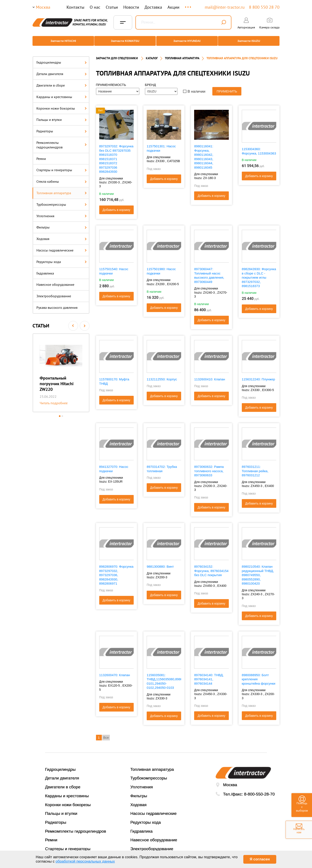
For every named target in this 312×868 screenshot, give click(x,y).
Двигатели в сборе (62, 81)
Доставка (153, 7)
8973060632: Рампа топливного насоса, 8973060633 (209, 467)
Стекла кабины (62, 178)
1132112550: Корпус (162, 375)
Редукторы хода (62, 258)
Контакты (75, 7)
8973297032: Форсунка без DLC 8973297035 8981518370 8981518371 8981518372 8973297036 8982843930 (116, 155)
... (188, 5)
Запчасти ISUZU (250, 41)
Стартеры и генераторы (62, 166)
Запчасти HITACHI (62, 41)
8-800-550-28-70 (259, 790)
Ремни (41, 155)
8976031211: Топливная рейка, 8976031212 (255, 467)
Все (106, 734)
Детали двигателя (62, 70)
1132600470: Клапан (115, 671)
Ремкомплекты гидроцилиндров (62, 141)
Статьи (112, 7)
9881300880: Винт (160, 563)
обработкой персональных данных (85, 861)
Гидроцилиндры (62, 58)
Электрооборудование (54, 292)
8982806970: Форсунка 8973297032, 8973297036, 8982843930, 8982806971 (116, 571)
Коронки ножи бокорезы (62, 104)
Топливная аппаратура (62, 189)
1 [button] (60, 412)
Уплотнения (62, 212)
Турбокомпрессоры (62, 200)
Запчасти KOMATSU (124, 41)
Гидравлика (45, 269)
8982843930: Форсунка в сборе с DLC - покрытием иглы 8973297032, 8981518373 (259, 274)
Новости (131, 7)
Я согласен (260, 859)
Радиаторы (62, 127)
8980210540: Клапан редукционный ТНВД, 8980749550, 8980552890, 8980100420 (258, 571)
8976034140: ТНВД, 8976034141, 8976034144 (209, 675)
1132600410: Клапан (210, 375)
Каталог (152, 54)
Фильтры (62, 223)
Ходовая (62, 235)
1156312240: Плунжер (258, 375)
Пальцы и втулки (62, 116)
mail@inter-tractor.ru (225, 7)
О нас (95, 7)
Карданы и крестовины (62, 93)
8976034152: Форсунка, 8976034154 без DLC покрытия (211, 567)
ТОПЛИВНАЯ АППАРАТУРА (182, 54)
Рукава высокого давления (57, 304)
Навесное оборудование (55, 281)
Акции (173, 7)
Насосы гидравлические (62, 246)
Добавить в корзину (116, 206)
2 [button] (62, 412)
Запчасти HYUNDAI (187, 41)
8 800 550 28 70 (264, 7)
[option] (61, 369)
